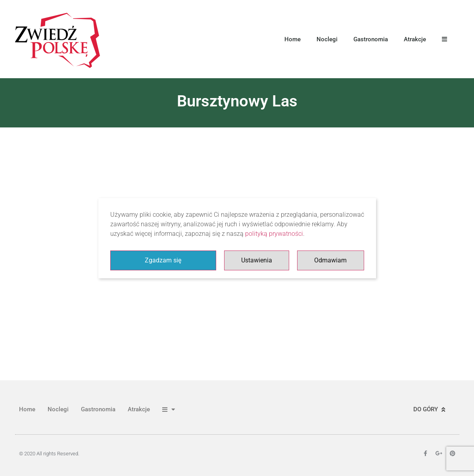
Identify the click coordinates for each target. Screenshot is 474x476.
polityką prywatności (274, 234)
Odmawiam (330, 260)
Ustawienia (257, 260)
